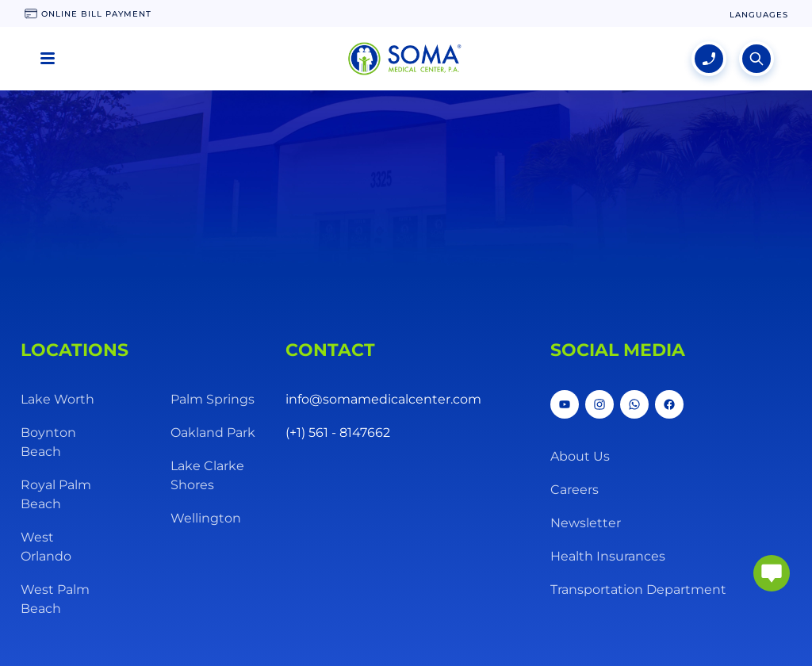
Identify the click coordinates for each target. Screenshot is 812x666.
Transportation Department (638, 589)
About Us (580, 456)
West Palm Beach (55, 599)
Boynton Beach (48, 442)
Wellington (206, 518)
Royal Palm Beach (56, 494)
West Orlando (46, 547)
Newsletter (586, 523)
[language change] (759, 15)
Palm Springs (213, 399)
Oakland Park (213, 433)
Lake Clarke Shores (207, 475)
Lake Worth (57, 399)
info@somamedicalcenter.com (383, 399)
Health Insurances (608, 556)
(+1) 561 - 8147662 (338, 433)
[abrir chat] (772, 573)
